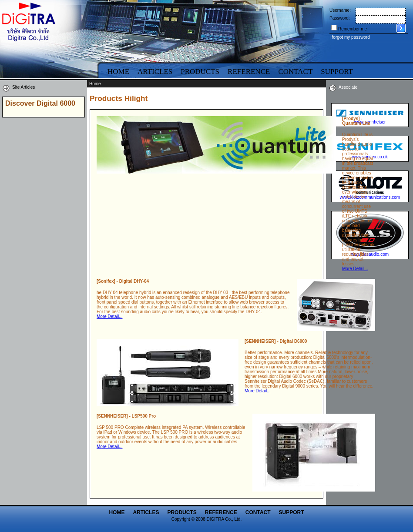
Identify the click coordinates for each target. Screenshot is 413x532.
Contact (295, 72)
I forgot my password (350, 37)
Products (200, 72)
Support (292, 512)
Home (118, 72)
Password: (340, 18)
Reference (249, 72)
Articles (155, 72)
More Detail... (355, 269)
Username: (340, 10)
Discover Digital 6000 (40, 103)
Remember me (353, 29)
